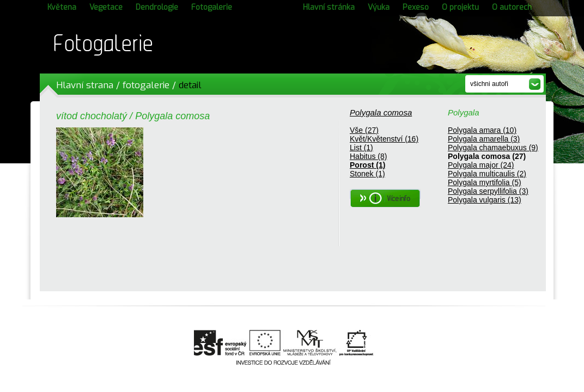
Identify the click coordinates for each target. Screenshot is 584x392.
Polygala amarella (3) (484, 139)
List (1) (361, 148)
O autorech (512, 7)
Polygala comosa (381, 112)
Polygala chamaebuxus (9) (493, 148)
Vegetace (106, 7)
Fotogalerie (212, 7)
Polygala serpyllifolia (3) (488, 191)
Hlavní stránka (329, 7)
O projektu (460, 7)
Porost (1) (367, 165)
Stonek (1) (367, 174)
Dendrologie (157, 7)
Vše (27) (364, 130)
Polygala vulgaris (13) (485, 200)
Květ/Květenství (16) (384, 139)
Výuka (379, 7)
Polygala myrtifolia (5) (485, 182)
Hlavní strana (85, 85)
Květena (62, 7)
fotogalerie (146, 85)
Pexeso (416, 7)
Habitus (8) (368, 156)
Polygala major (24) (481, 165)
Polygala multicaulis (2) (487, 174)
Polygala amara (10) (482, 130)
